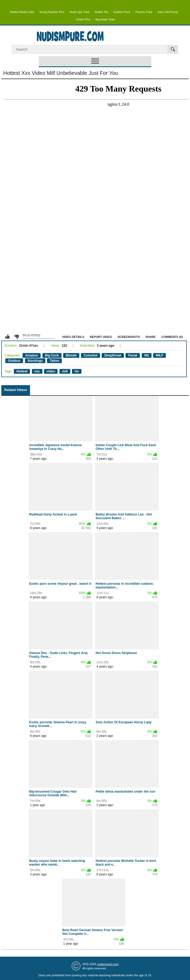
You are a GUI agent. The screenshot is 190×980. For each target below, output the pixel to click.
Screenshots (129, 337)
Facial (133, 355)
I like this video (7, 337)
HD (147, 355)
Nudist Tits (102, 12)
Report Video (101, 337)
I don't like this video (16, 337)
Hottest (22, 371)
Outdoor (14, 361)
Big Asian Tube (105, 19)
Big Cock (52, 355)
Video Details (73, 337)
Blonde (71, 355)
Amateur (32, 355)
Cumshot (90, 355)
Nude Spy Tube (80, 12)
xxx (37, 371)
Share (151, 337)
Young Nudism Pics (52, 12)
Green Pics (83, 19)
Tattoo (54, 361)
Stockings (35, 361)
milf (65, 371)
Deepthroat (113, 355)
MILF (159, 355)
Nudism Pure (122, 12)
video (51, 371)
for (77, 371)
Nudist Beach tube (22, 12)
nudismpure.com (108, 964)
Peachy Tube (144, 12)
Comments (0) (172, 337)
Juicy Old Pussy (168, 12)
